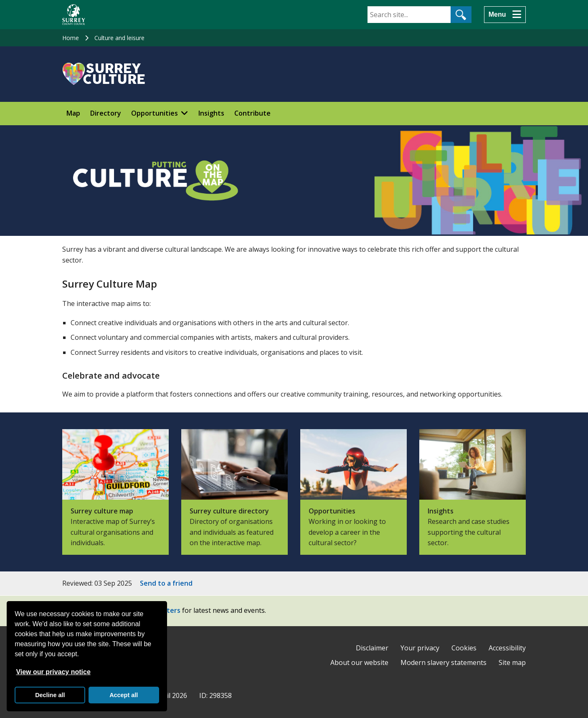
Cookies (464, 648)
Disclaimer (372, 648)
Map (73, 113)
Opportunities (155, 113)
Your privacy (420, 648)
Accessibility (507, 648)
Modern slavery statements (444, 662)
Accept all (124, 695)
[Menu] (505, 15)
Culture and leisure (119, 38)
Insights (211, 113)
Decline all (50, 695)
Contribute (252, 113)
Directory (106, 113)
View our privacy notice (53, 672)
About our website (359, 662)
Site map (512, 662)
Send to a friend (166, 583)
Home (71, 38)
